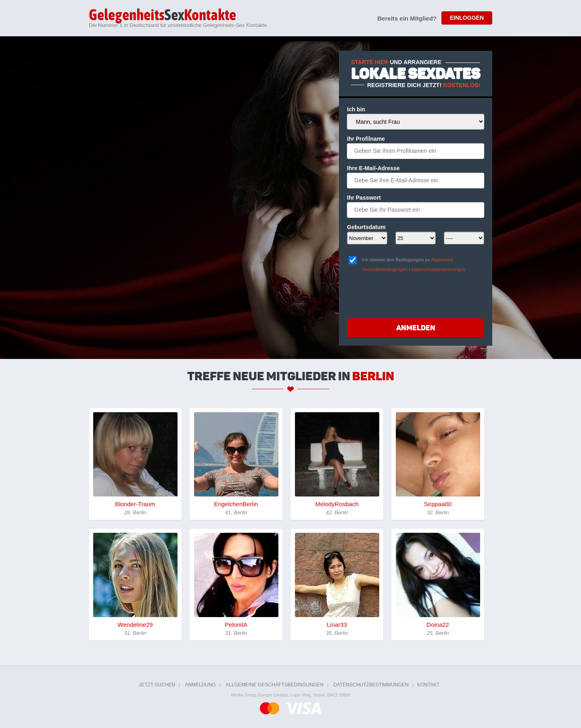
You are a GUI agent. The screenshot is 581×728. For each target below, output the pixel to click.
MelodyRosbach (337, 504)
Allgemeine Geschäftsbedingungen (275, 685)
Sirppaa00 (438, 504)
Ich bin (356, 109)
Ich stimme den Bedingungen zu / (414, 265)
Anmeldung (200, 685)
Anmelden (416, 328)
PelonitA (236, 625)
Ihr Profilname (366, 139)
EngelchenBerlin (236, 504)
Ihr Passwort (364, 198)
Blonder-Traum (135, 504)
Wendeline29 (135, 625)
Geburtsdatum (366, 227)
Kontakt (428, 685)
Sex (162, 16)
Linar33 (337, 625)
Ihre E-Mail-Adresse (373, 168)
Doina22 (438, 625)
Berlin (373, 376)
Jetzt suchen (157, 685)
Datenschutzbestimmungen (438, 269)
